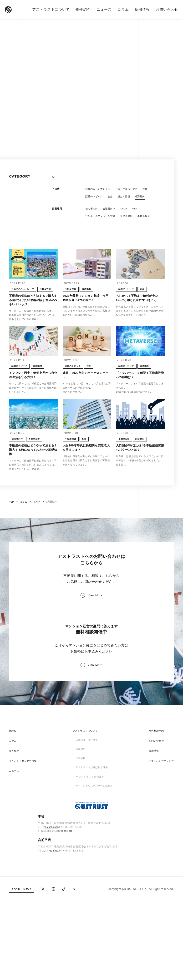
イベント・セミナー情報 (26, 836)
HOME (14, 806)
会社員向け (113, 212)
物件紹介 (83, 9)
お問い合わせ (167, 9)
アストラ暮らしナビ (134, 190)
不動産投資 (93, 228)
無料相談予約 (153, 806)
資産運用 (58, 212)
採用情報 (142, 9)
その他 (56, 190)
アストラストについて (51, 9)
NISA (142, 212)
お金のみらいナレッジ (100, 190)
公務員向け (134, 220)
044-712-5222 (53, 933)
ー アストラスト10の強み (89, 856)
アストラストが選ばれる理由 (91, 846)
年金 (155, 190)
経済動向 (148, 198)
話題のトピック (96, 198)
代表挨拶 (78, 836)
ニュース (104, 9)
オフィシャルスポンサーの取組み (94, 866)
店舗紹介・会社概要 (85, 816)
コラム (123, 9)
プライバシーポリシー (159, 836)
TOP (12, 566)
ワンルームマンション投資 (103, 220)
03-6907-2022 (53, 909)
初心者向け (93, 212)
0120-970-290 (67, 913)
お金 (114, 198)
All (54, 177)
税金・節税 (130, 198)
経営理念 (78, 826)
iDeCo (129, 212)
